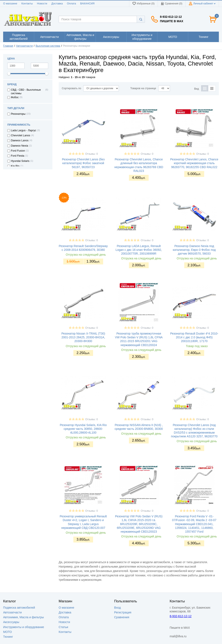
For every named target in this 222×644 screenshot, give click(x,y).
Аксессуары (11, 622)
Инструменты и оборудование (24, 627)
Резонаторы (18, 114)
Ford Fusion (18, 151)
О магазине (10, 4)
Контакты (27, 4)
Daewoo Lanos (20, 140)
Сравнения (122, 617)
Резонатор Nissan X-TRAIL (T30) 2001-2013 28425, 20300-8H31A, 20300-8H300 (83, 337)
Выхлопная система (48, 46)
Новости (42, 4)
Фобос (15, 97)
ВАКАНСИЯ (87, 4)
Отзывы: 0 (92, 154)
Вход (118, 608)
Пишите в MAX (172, 21)
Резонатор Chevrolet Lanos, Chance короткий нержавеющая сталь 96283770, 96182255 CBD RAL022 (194, 163)
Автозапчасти (25, 46)
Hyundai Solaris (20, 161)
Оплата (71, 4)
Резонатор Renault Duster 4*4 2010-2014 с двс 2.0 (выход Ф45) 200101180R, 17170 (194, 337)
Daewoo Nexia (19, 146)
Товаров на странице (143, 88)
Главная (8, 46)
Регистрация (123, 612)
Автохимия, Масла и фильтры (23, 617)
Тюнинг (8, 637)
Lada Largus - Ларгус (24, 130)
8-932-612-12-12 (171, 17)
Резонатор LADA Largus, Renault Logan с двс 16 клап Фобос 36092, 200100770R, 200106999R (139, 250)
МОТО (7, 632)
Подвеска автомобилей (19, 608)
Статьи (63, 627)
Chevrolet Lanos (21, 135)
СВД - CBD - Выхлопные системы (26, 91)
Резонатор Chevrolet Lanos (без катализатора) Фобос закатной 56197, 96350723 (83, 163)
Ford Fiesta (18, 156)
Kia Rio (15, 166)
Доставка (57, 4)
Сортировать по (72, 88)
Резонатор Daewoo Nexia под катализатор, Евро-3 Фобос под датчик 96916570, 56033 (194, 250)
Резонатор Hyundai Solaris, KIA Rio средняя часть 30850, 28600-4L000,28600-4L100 (83, 429)
